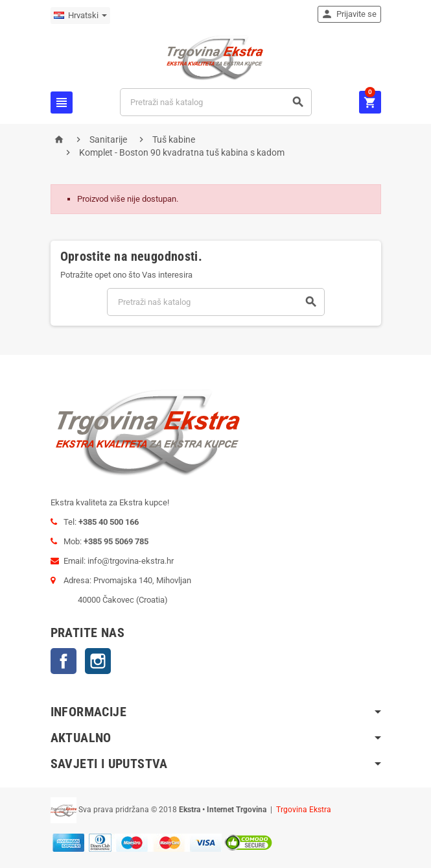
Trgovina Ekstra (304, 810)
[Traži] (215, 102)
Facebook (64, 661)
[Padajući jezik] (80, 16)
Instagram (98, 661)
